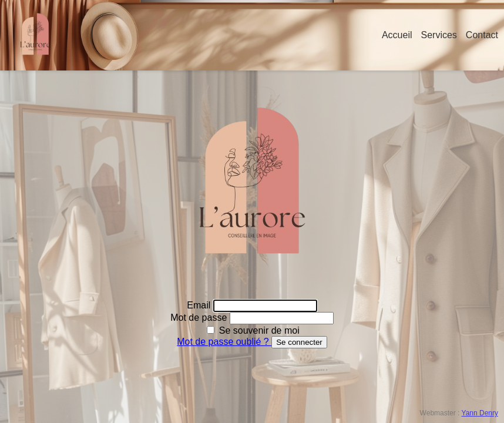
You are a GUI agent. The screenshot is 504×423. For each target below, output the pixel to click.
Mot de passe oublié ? (224, 342)
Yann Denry (480, 413)
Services (439, 35)
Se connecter (299, 342)
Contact (482, 35)
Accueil (397, 35)
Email (200, 305)
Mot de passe (200, 318)
